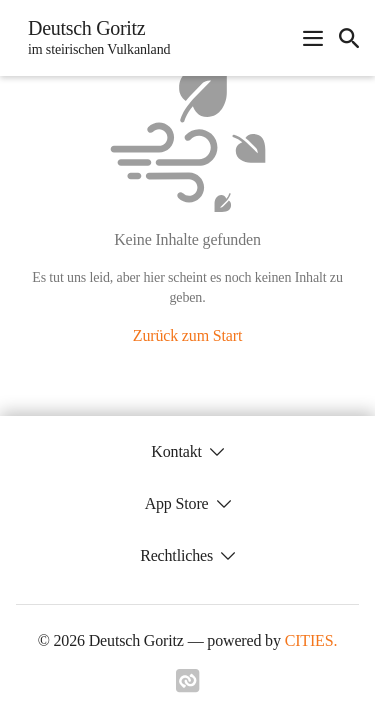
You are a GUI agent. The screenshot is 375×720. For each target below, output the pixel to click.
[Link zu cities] (188, 687)
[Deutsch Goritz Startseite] (93, 38)
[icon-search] (349, 38)
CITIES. (311, 640)
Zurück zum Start (187, 335)
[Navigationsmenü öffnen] (313, 38)
